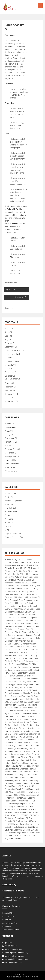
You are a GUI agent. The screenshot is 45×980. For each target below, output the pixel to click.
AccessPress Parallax (30, 977)
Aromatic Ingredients (14, 501)
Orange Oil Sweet (12, 464)
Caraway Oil (10, 343)
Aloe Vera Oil (10, 427)
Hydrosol (9, 526)
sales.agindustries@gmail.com (17, 959)
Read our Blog (9, 884)
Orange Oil (9, 383)
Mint (7, 530)
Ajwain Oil (9, 329)
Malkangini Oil (11, 453)
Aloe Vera (9, 519)
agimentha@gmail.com (14, 949)
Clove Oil (9, 369)
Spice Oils (9, 504)
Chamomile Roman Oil (14, 350)
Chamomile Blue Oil (13, 354)
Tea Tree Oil (10, 390)
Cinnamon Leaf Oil (13, 358)
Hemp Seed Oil (11, 442)
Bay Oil (8, 340)
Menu (40, 5)
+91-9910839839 (11, 946)
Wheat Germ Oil (11, 471)
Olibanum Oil (20, 297)
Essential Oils (12, 282)
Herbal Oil (9, 523)
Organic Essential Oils (14, 537)
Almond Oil (9, 424)
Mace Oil (11, 290)
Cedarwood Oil (11, 347)
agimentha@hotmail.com (15, 956)
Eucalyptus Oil (11, 372)
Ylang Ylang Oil (11, 401)
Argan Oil (9, 431)
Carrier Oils (9, 497)
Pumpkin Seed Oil (12, 449)
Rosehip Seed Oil (12, 467)
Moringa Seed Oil (12, 456)
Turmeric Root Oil (12, 394)
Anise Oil (9, 332)
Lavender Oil (10, 376)
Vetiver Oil (9, 398)
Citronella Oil (10, 365)
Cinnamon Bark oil (13, 361)
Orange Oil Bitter (12, 460)
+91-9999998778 (21, 953)
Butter (7, 515)
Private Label (10, 508)
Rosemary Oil (10, 387)
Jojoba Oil (9, 446)
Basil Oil (8, 336)
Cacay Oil (9, 435)
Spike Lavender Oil (13, 379)
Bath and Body (11, 512)
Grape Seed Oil (11, 438)
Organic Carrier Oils (13, 533)
